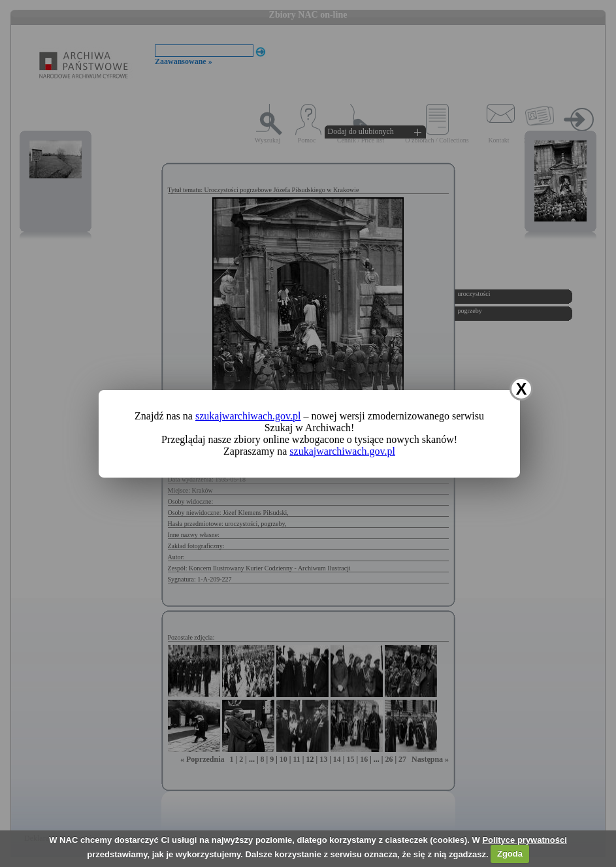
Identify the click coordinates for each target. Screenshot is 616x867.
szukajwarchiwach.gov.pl (248, 416)
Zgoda (510, 854)
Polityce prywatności (524, 840)
